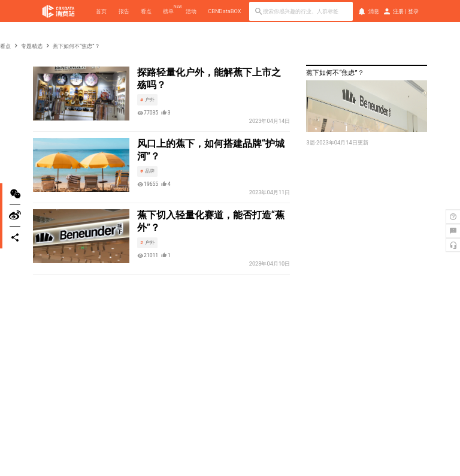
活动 (191, 11)
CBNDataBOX (224, 11)
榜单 (168, 11)
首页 (101, 11)
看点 (146, 11)
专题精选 (32, 46)
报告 (124, 11)
